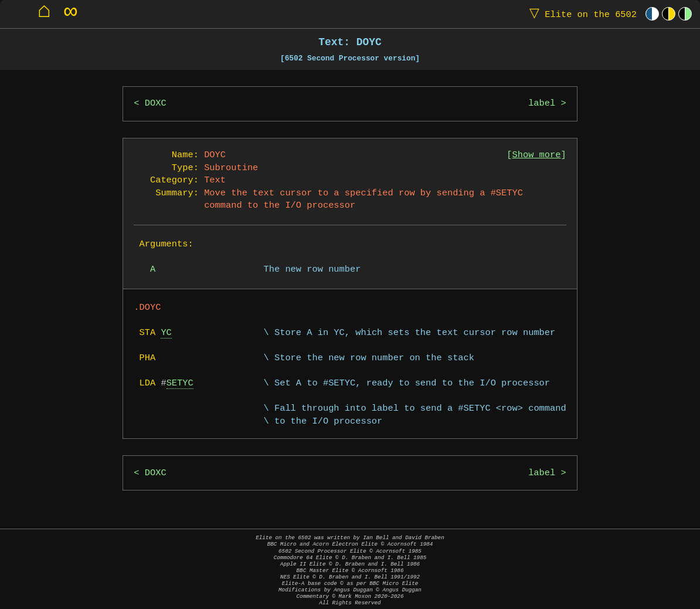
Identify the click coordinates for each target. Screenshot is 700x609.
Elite (580, 14)
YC (166, 333)
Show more (537, 155)
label (542, 104)
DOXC (156, 104)
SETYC (180, 383)
